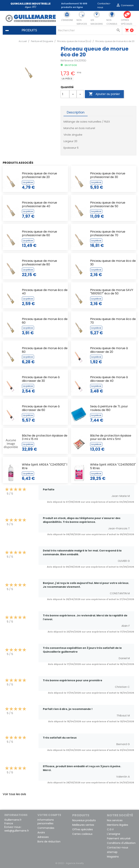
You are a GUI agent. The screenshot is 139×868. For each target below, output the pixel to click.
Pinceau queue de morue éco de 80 (45, 350)
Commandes (46, 828)
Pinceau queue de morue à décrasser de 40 (109, 379)
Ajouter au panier (104, 94)
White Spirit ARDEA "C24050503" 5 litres (113, 466)
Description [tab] (76, 112)
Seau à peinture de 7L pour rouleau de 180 (109, 408)
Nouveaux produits (84, 820)
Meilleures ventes (83, 825)
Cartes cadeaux (82, 834)
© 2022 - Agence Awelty (70, 863)
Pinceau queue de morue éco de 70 (113, 321)
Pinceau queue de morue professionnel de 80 (39, 263)
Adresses (43, 837)
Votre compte (49, 815)
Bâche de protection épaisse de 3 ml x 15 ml (45, 437)
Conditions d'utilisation (121, 843)
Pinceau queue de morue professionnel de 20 (39, 175)
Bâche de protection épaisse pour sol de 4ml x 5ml (111, 437)
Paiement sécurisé (119, 838)
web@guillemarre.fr (17, 831)
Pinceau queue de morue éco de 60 (45, 321)
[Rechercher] (89, 30)
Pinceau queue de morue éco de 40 (45, 292)
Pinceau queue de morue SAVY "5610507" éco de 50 (112, 292)
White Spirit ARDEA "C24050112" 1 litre (45, 466)
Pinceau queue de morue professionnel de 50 (108, 204)
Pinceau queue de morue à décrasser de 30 (41, 379)
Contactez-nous (118, 848)
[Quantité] (65, 94)
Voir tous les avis (14, 794)
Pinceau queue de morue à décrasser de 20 (109, 350)
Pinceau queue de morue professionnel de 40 (39, 204)
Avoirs (41, 832)
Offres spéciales (83, 829)
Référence (67, 61)
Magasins (113, 857)
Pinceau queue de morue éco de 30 (113, 263)
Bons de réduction (49, 842)
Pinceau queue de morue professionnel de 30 (108, 175)
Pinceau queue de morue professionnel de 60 (39, 233)
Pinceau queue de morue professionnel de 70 (108, 233)
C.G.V (110, 829)
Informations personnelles (46, 822)
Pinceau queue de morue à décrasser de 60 (41, 408)
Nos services (115, 820)
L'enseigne (114, 834)
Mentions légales (118, 825)
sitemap (112, 852)
